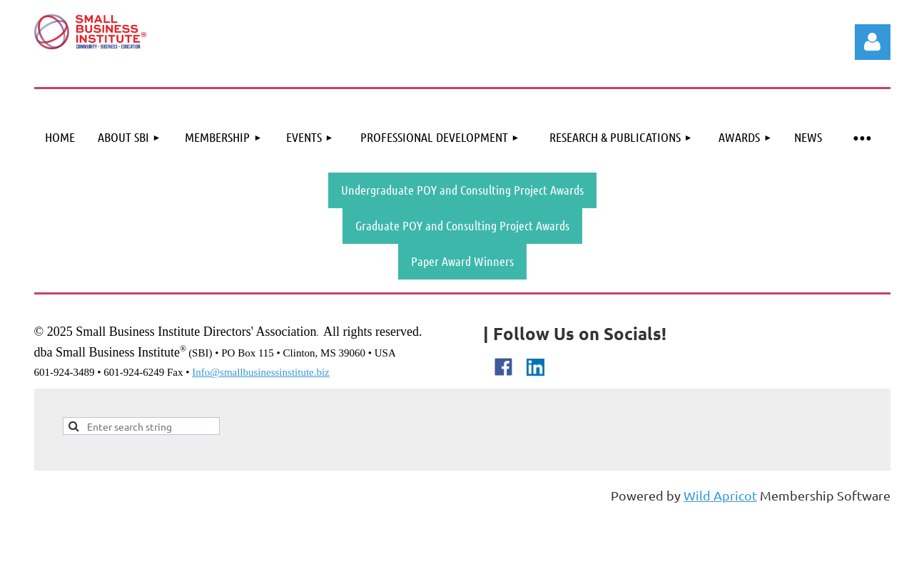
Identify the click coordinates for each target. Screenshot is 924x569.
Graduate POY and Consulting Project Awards (462, 225)
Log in (873, 42)
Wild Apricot (720, 495)
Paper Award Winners (462, 261)
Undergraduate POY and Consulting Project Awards (462, 190)
